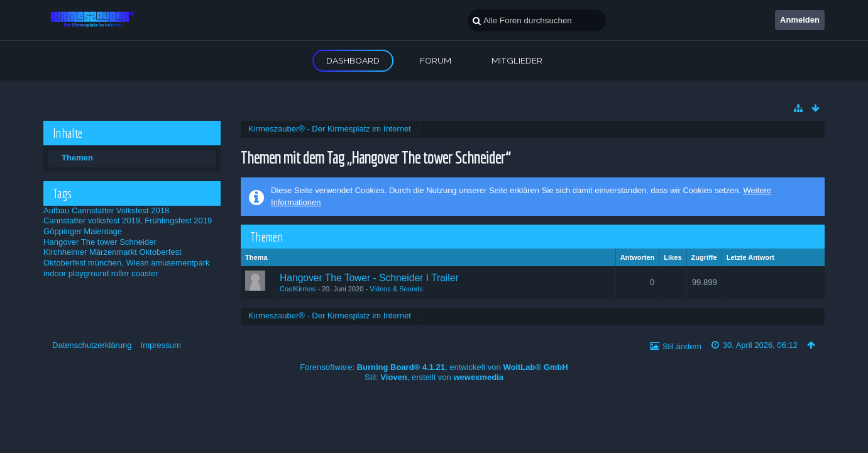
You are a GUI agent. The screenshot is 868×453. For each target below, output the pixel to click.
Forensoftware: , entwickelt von (434, 367)
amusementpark (180, 263)
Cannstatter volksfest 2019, (93, 221)
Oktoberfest (161, 252)
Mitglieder (517, 60)
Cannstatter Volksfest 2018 (120, 210)
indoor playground (76, 273)
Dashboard (353, 60)
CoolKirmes (298, 289)
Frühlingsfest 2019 (178, 221)
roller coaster (135, 273)
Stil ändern (682, 346)
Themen (77, 158)
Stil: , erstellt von (434, 377)
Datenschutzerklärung (92, 345)
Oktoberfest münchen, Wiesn (96, 263)
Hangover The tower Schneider (100, 242)
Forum (436, 60)
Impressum (161, 345)
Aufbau (56, 210)
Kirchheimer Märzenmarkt (90, 252)
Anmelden (800, 20)
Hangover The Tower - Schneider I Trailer (369, 278)
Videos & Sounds (396, 289)
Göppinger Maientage (83, 231)
